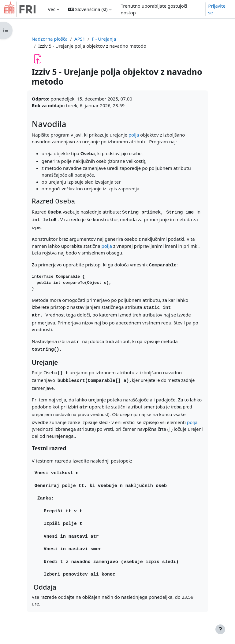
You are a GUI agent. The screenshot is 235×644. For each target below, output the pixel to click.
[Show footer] (220, 629)
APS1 (80, 39)
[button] (90, 9)
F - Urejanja (104, 39)
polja (134, 135)
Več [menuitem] (51, 9)
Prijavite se (217, 9)
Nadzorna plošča (50, 39)
